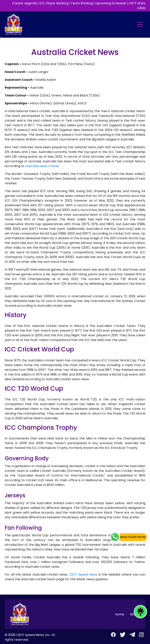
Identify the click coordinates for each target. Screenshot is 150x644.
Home (120, 614)
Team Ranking (82, 3)
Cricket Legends (25, 3)
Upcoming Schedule (111, 3)
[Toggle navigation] (137, 25)
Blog (133, 614)
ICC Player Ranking (54, 3)
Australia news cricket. (42, 166)
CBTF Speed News (83, 574)
